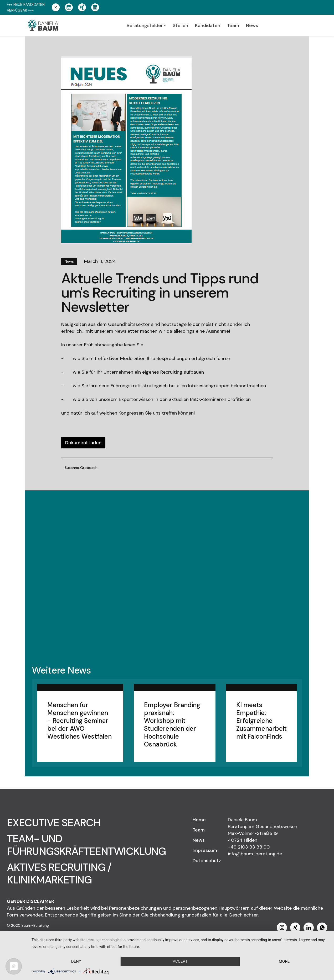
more (284, 961)
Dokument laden (83, 443)
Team (199, 830)
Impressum (205, 850)
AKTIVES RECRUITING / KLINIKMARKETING (59, 873)
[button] (146, 25)
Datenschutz (207, 861)
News (199, 840)
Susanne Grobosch (81, 468)
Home (199, 820)
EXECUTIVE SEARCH (54, 823)
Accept (180, 961)
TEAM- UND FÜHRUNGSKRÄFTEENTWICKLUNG (86, 845)
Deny (76, 961)
